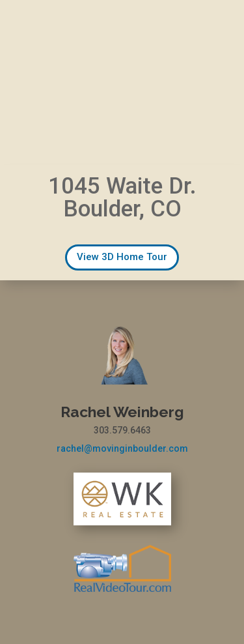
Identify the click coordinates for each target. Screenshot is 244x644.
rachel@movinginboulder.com (122, 448)
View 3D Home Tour (122, 257)
